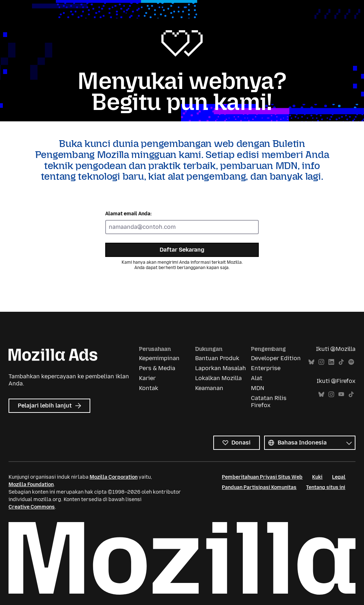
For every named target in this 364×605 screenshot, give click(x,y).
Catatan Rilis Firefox (269, 402)
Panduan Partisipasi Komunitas (259, 487)
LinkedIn (331, 362)
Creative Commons (32, 507)
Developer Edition (276, 358)
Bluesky (311, 362)
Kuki (317, 477)
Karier (147, 378)
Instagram (321, 362)
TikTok (341, 362)
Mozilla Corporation (114, 477)
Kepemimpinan (159, 358)
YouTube (341, 394)
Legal (339, 477)
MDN (258, 388)
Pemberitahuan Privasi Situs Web (262, 477)
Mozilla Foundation (31, 485)
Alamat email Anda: (129, 214)
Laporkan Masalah (221, 368)
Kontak (149, 388)
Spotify (351, 362)
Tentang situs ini (326, 487)
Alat (257, 378)
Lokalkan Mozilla (218, 378)
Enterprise (266, 368)
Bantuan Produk (217, 358)
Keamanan (209, 388)
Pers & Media (157, 368)
